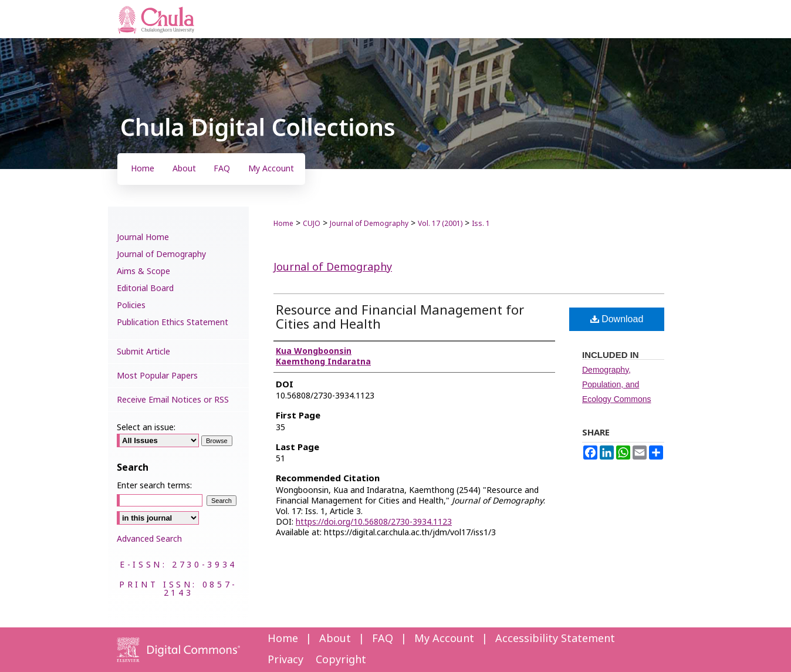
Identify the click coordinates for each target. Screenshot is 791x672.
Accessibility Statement (555, 639)
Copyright (341, 660)
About (335, 639)
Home (283, 224)
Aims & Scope (143, 271)
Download (617, 319)
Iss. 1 (481, 224)
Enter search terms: (154, 486)
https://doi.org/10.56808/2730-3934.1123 (374, 522)
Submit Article (143, 352)
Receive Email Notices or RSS (173, 400)
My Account (444, 639)
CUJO (312, 224)
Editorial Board (145, 288)
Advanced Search (149, 539)
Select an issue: (146, 428)
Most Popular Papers (157, 376)
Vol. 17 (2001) (440, 224)
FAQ (383, 639)
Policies (131, 305)
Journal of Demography (369, 224)
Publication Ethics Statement (173, 323)
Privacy (285, 660)
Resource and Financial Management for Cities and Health (400, 318)
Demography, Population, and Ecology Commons (617, 384)
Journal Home (143, 237)
